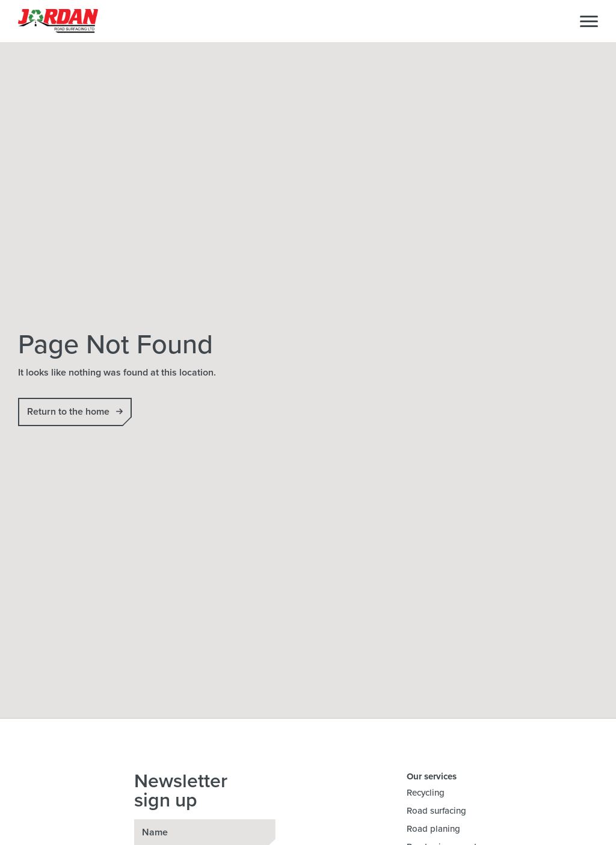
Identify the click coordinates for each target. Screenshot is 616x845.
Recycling (426, 793)
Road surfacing (436, 811)
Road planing (433, 829)
